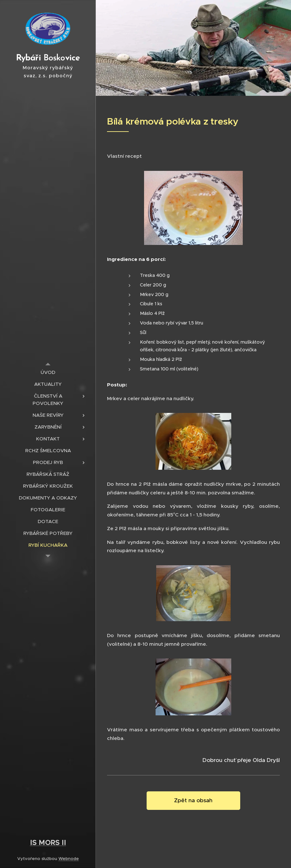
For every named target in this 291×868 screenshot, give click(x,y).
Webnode (69, 859)
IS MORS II (48, 842)
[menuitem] (48, 372)
